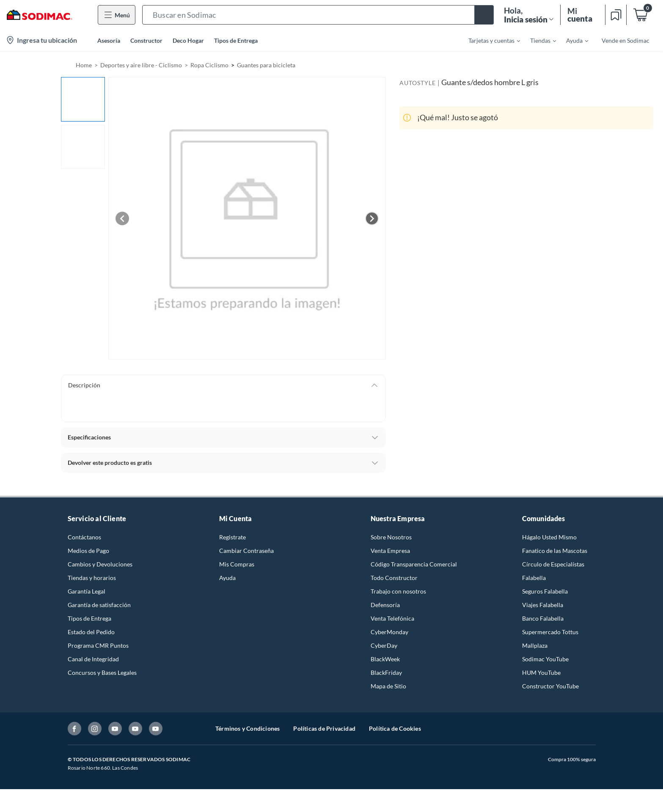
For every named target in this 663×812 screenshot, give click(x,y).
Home (84, 65)
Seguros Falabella (545, 591)
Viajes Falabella (543, 605)
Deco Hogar (188, 40)
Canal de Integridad (93, 659)
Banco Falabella (543, 618)
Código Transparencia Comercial (414, 564)
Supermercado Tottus (550, 632)
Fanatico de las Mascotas (555, 551)
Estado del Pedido (91, 632)
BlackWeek (385, 659)
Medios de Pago (88, 551)
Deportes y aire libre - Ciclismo (141, 65)
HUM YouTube (541, 673)
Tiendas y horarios (92, 578)
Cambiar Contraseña (246, 551)
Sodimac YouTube (545, 659)
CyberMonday (389, 632)
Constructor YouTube (550, 686)
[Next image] (372, 218)
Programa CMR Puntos (98, 645)
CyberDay (384, 645)
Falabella (534, 578)
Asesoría (109, 40)
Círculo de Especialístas (553, 564)
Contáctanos (84, 537)
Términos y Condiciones (248, 728)
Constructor (146, 40)
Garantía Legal (87, 591)
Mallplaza (535, 645)
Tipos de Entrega (236, 40)
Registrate (232, 537)
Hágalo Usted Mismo (549, 537)
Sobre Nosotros (391, 537)
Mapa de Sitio (388, 686)
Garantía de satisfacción (99, 605)
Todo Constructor (394, 578)
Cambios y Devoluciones (100, 564)
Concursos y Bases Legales (102, 673)
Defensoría (385, 605)
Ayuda (227, 578)
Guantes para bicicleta (266, 65)
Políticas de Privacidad (324, 728)
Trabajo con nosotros (398, 591)
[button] (318, 15)
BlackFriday (386, 673)
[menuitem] (489, 40)
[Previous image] (122, 218)
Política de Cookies (395, 728)
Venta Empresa (390, 551)
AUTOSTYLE (418, 83)
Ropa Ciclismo (209, 65)
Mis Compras (237, 564)
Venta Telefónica (392, 618)
